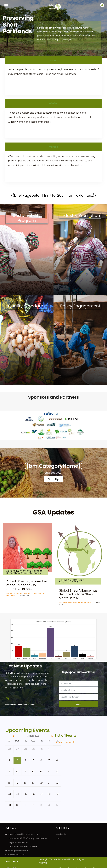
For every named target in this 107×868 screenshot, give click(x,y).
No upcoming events (65, 742)
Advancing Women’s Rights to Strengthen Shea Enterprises (25, 572)
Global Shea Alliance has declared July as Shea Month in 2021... (78, 594)
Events (59, 838)
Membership (61, 834)
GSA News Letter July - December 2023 (72, 581)
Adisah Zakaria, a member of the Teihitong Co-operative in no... (27, 585)
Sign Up (53, 479)
